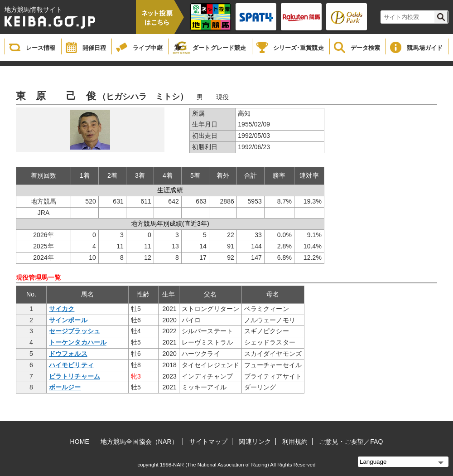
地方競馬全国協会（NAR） (139, 442)
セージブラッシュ (75, 331)
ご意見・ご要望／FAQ (351, 442)
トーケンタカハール (78, 342)
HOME (80, 442)
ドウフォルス (68, 354)
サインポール (68, 320)
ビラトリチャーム (75, 376)
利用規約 (295, 442)
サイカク (62, 309)
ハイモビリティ (71, 365)
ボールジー (65, 387)
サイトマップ (209, 442)
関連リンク (255, 442)
